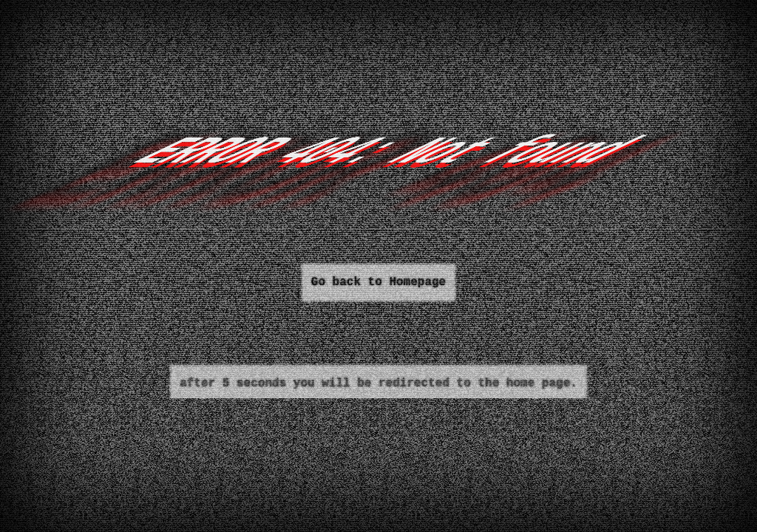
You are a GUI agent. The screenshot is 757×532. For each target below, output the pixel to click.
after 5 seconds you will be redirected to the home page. (378, 383)
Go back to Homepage (378, 282)
